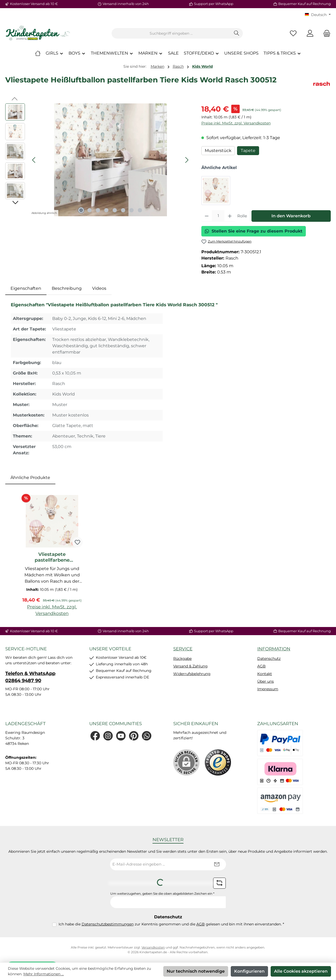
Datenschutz (269, 658)
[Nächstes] (187, 160)
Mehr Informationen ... (44, 974)
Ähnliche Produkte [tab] (30, 478)
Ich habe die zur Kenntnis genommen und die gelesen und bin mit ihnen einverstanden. (171, 924)
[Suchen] (237, 33)
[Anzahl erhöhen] (230, 216)
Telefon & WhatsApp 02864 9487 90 (30, 677)
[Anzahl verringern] (207, 216)
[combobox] (171, 33)
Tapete (248, 151)
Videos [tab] (99, 288)
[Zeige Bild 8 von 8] (140, 210)
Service (183, 649)
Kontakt (265, 674)
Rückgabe (182, 658)
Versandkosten (153, 947)
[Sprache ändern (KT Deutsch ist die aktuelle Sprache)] (318, 15)
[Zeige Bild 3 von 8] (98, 210)
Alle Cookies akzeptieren (301, 971)
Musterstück (218, 151)
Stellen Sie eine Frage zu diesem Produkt (254, 231)
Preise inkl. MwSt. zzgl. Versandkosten (236, 123)
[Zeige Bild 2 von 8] (90, 210)
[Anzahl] (218, 216)
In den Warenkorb (291, 216)
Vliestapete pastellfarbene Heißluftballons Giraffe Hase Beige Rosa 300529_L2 (52, 557)
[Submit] (217, 864)
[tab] (26, 288)
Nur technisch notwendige (196, 971)
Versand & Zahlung (190, 666)
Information (274, 649)
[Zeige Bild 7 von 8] (132, 210)
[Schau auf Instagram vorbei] (108, 736)
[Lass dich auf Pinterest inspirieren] (134, 736)
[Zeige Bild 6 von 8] (123, 210)
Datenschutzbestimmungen (108, 924)
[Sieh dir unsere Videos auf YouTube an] (121, 736)
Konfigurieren (249, 971)
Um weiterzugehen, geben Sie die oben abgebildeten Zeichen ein (162, 894)
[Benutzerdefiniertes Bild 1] (218, 762)
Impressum (268, 689)
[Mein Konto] (310, 33)
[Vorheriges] (34, 160)
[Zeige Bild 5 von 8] (115, 210)
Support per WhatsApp (214, 4)
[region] (98, 160)
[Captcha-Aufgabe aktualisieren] (219, 883)
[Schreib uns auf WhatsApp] (147, 736)
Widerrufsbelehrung (192, 674)
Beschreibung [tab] (67, 288)
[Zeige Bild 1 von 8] (81, 210)
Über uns (266, 681)
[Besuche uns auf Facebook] (95, 736)
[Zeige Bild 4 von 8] (106, 210)
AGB (261, 666)
